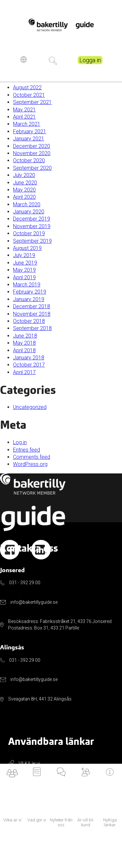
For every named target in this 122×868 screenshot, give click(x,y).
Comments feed (32, 457)
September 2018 (32, 328)
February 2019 (30, 292)
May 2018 (24, 343)
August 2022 (27, 87)
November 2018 (32, 314)
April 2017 (24, 372)
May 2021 (24, 110)
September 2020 (32, 168)
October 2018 (29, 321)
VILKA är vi (29, 763)
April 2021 (24, 117)
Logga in (90, 64)
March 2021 (27, 124)
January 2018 (29, 358)
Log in (20, 442)
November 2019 (32, 226)
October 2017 (29, 365)
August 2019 (27, 248)
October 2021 (29, 95)
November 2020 (32, 153)
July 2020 (24, 175)
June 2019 (25, 263)
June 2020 (25, 183)
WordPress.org (30, 464)
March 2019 (27, 285)
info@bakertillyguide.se (34, 602)
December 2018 (32, 306)
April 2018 (24, 350)
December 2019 (32, 219)
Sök (53, 64)
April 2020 (24, 197)
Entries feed (27, 450)
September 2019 (32, 241)
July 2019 (24, 255)
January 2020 (29, 212)
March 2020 (27, 204)
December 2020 (32, 146)
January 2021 (29, 139)
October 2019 (29, 233)
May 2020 (24, 190)
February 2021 (30, 131)
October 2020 (29, 160)
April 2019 (24, 277)
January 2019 (29, 299)
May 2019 (24, 270)
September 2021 (32, 102)
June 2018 (25, 336)
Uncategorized (30, 407)
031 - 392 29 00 (25, 583)
